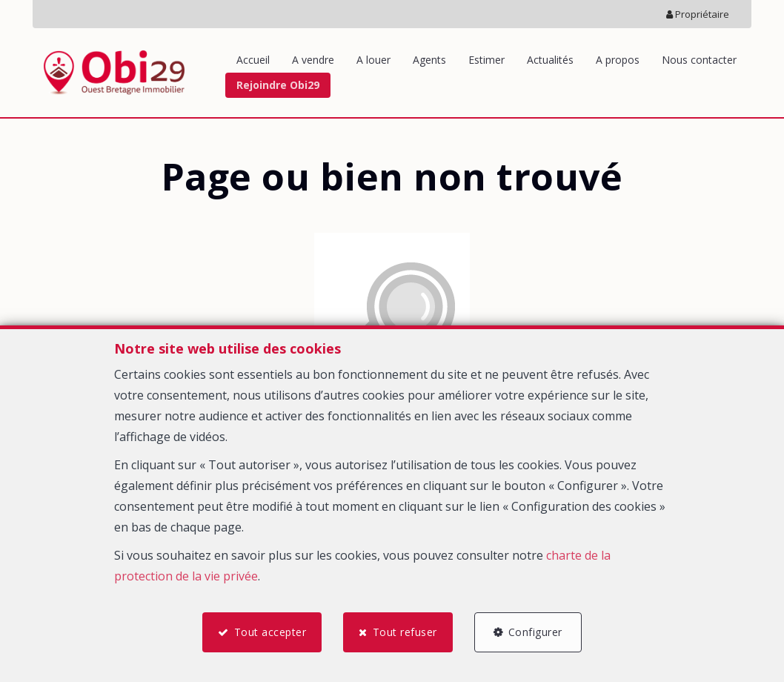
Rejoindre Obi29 (278, 85)
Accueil (253, 60)
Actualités (550, 60)
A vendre (313, 60)
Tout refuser (405, 632)
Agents (429, 60)
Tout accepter (270, 632)
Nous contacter (699, 60)
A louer (373, 60)
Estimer (486, 60)
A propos (618, 60)
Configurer (536, 632)
